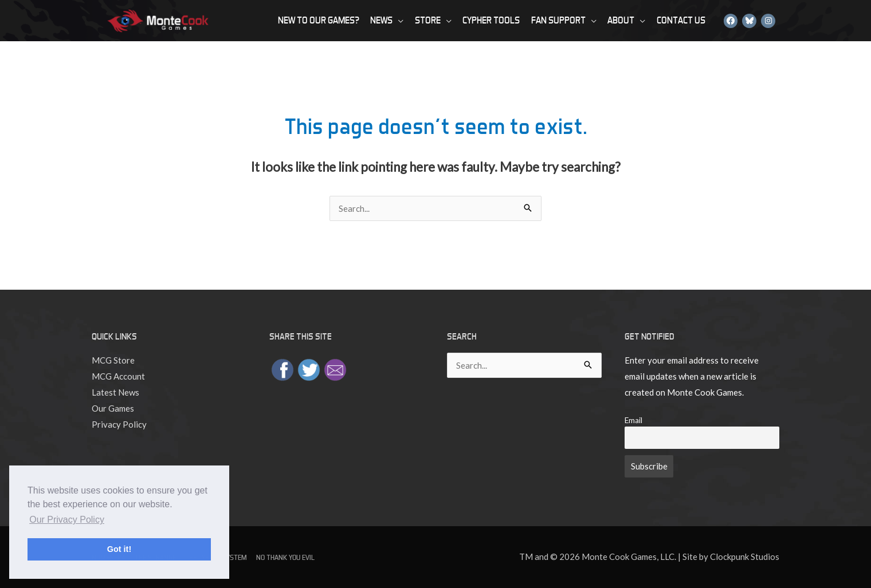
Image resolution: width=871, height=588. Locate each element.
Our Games (113, 408)
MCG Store (113, 360)
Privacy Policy (119, 424)
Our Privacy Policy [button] (67, 520)
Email (633, 420)
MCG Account (118, 376)
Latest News (115, 392)
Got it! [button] (119, 549)
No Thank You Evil (285, 557)
